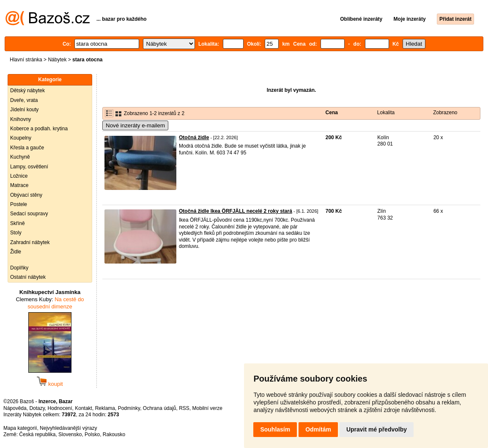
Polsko (92, 434)
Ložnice (19, 176)
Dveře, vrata (24, 100)
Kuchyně (20, 157)
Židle (16, 252)
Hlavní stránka (26, 60)
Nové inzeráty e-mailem (135, 125)
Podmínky (129, 408)
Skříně (18, 223)
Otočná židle (194, 137)
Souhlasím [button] (275, 429)
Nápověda (15, 408)
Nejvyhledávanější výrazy (68, 428)
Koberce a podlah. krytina (39, 129)
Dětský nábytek (27, 91)
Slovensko (70, 434)
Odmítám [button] (318, 429)
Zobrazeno (445, 113)
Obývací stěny (26, 195)
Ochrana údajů (160, 408)
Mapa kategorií (20, 428)
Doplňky (19, 268)
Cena (332, 113)
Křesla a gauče (27, 148)
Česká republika (37, 434)
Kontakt (84, 408)
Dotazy (37, 408)
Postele (19, 204)
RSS (184, 408)
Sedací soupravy (29, 214)
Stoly (16, 233)
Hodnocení (60, 408)
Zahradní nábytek (30, 242)
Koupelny (21, 138)
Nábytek (57, 60)
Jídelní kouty (24, 110)
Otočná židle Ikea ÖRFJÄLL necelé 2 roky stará (236, 211)
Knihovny (21, 119)
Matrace (19, 185)
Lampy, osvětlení (29, 167)
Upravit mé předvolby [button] (377, 429)
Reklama (105, 408)
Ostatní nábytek (28, 277)
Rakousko (114, 434)
